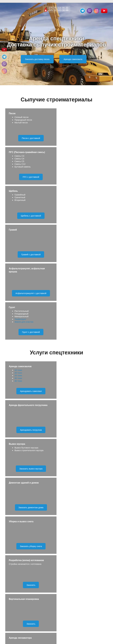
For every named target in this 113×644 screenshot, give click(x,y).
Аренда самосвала (73, 59)
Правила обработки (68, 536)
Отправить (56, 525)
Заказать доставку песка (37, 59)
